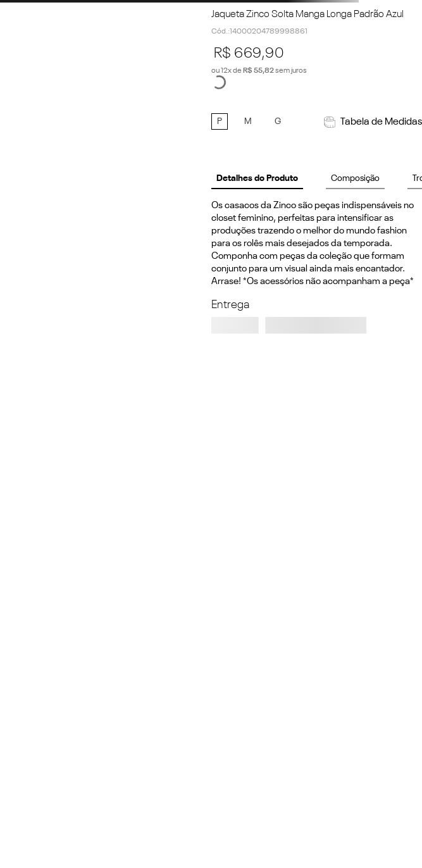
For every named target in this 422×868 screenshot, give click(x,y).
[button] (220, 121)
